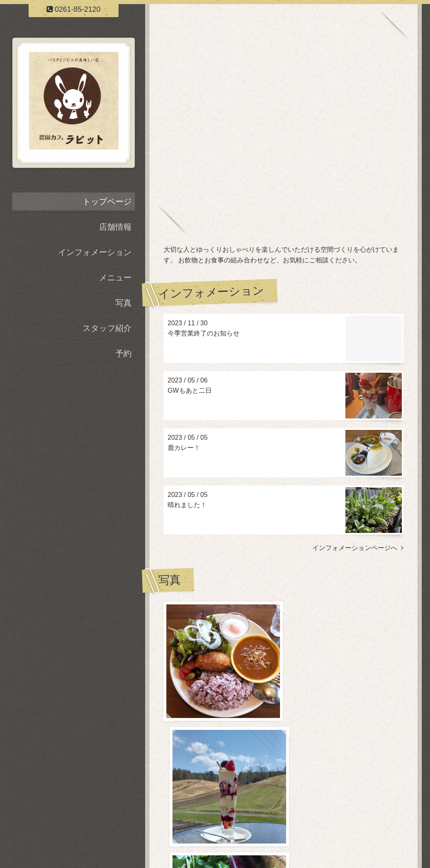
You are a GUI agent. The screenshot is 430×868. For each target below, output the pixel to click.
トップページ (107, 201)
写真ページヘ (381, 774)
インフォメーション (95, 252)
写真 (123, 303)
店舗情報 (115, 227)
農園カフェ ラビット (283, 825)
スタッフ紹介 (107, 328)
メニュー (115, 277)
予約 (123, 353)
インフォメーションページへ (358, 548)
